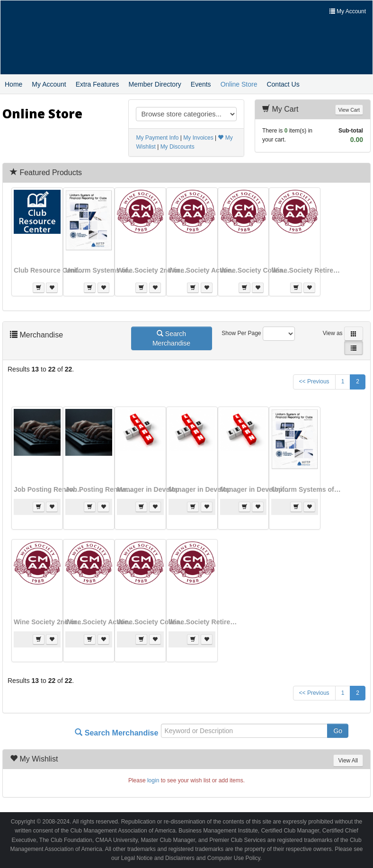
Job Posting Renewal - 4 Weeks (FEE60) (101, 489)
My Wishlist (39, 759)
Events (201, 84)
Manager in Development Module (204, 489)
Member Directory (155, 84)
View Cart (349, 110)
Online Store (239, 84)
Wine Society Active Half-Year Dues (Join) (204, 270)
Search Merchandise (171, 338)
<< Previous (314, 381)
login (153, 780)
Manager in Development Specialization (256, 489)
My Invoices (198, 138)
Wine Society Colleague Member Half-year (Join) (256, 270)
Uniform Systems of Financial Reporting (101, 270)
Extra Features (98, 84)
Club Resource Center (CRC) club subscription (49, 270)
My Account (49, 84)
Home (13, 84)
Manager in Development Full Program (152, 489)
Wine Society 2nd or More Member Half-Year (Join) (152, 270)
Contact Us (283, 84)
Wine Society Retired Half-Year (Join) (307, 270)
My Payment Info (157, 138)
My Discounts (178, 147)
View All (348, 761)
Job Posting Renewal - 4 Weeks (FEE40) (49, 489)
